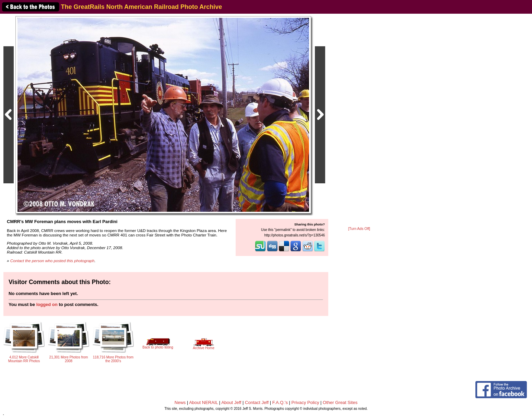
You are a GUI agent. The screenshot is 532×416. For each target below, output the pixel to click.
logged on (47, 304)
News (180, 402)
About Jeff (231, 402)
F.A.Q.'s (280, 402)
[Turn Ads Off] (359, 229)
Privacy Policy (305, 402)
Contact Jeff (257, 402)
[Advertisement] (359, 121)
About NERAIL (203, 402)
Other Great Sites (340, 402)
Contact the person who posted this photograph (52, 261)
